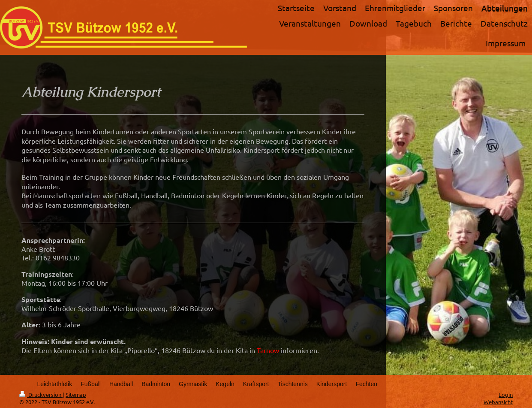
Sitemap (76, 394)
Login (506, 394)
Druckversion (41, 394)
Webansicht (498, 402)
